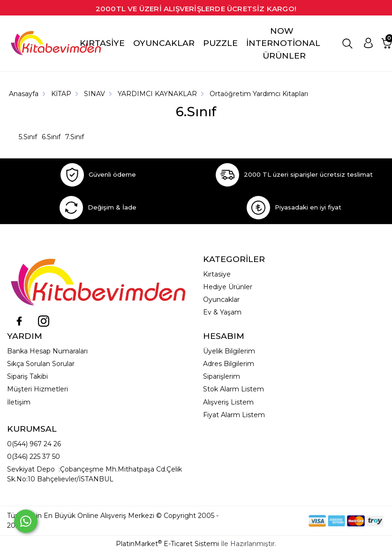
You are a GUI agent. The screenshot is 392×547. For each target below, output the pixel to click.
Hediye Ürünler (228, 287)
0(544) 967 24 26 (34, 444)
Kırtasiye (217, 274)
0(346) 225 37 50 (34, 457)
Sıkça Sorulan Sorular (41, 364)
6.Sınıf (51, 137)
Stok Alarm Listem (234, 389)
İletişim (19, 402)
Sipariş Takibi (27, 376)
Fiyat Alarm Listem (234, 415)
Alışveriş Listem (228, 402)
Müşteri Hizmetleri (38, 389)
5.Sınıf (28, 137)
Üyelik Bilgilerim (229, 351)
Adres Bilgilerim (229, 364)
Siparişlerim (222, 376)
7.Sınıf (75, 137)
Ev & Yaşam (222, 312)
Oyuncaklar (221, 300)
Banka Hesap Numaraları (47, 351)
